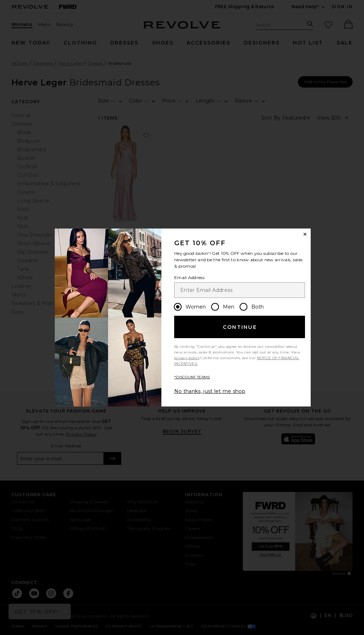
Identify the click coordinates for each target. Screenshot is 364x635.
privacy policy (187, 358)
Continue (240, 327)
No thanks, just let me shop (210, 391)
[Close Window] (305, 234)
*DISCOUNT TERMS (192, 377)
